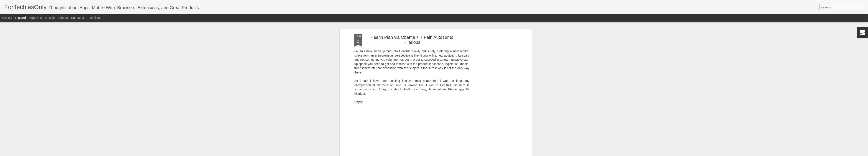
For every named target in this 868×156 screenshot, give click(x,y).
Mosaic (50, 18)
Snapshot (78, 18)
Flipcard (20, 18)
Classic (7, 18)
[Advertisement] (493, 79)
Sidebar (63, 18)
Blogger (468, 154)
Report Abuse (480, 154)
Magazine (35, 18)
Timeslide (93, 18)
